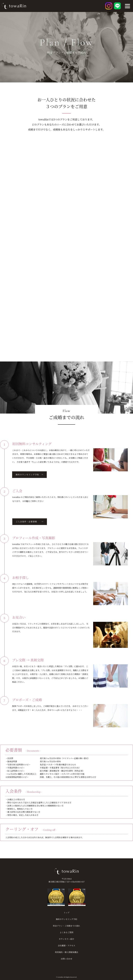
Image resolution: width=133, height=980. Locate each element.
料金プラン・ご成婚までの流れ (67, 926)
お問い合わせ (66, 959)
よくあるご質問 (66, 932)
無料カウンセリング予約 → (29, 474)
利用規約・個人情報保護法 (66, 952)
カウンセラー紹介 (66, 939)
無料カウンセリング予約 (67, 919)
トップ (66, 912)
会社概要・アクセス (66, 945)
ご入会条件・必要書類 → (30, 521)
